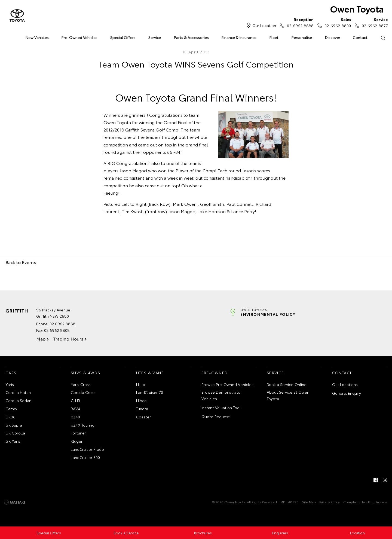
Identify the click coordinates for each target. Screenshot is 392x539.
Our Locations (345, 384)
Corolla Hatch (18, 392)
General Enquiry (347, 393)
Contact (360, 37)
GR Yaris (13, 441)
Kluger (77, 441)
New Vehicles (37, 37)
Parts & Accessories (191, 37)
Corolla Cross (83, 392)
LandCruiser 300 (85, 457)
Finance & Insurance (239, 37)
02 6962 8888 (299, 22)
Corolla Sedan (18, 400)
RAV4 (75, 409)
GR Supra (14, 425)
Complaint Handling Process (365, 502)
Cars (11, 373)
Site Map (309, 502)
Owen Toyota (357, 9)
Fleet (274, 37)
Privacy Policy (330, 502)
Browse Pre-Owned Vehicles (227, 384)
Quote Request (216, 416)
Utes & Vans (150, 373)
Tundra (142, 409)
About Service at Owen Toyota (288, 395)
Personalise (302, 37)
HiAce (141, 400)
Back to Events (21, 262)
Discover (333, 37)
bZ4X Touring (83, 425)
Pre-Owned (215, 373)
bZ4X (76, 417)
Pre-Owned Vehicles (79, 37)
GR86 (10, 417)
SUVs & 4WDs (85, 373)
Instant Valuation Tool (221, 408)
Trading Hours (68, 339)
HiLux (141, 384)
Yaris (10, 384)
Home (6, 36)
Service (155, 37)
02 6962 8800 (336, 22)
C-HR (75, 400)
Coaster (143, 417)
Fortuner (78, 433)
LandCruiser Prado (87, 449)
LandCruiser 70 (150, 392)
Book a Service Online (287, 384)
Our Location (264, 25)
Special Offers (123, 37)
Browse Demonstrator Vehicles (222, 395)
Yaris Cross (81, 384)
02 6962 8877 (374, 22)
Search (380, 38)
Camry (11, 409)
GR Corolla (15, 433)
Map (41, 339)
